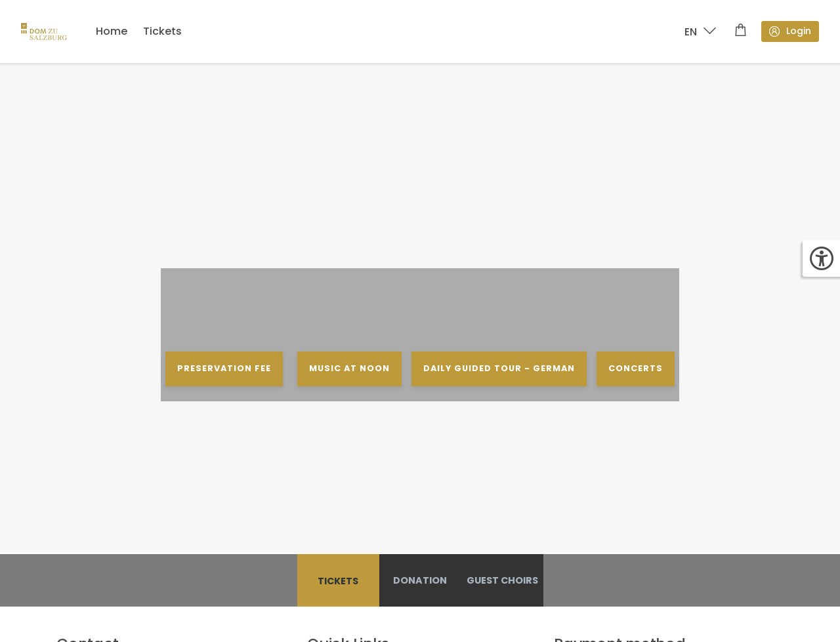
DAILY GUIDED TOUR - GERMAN (499, 368)
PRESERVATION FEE (224, 368)
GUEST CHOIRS (502, 580)
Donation (420, 580)
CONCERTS (636, 368)
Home (112, 31)
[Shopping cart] (741, 31)
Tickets (162, 31)
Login (789, 31)
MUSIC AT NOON (349, 368)
